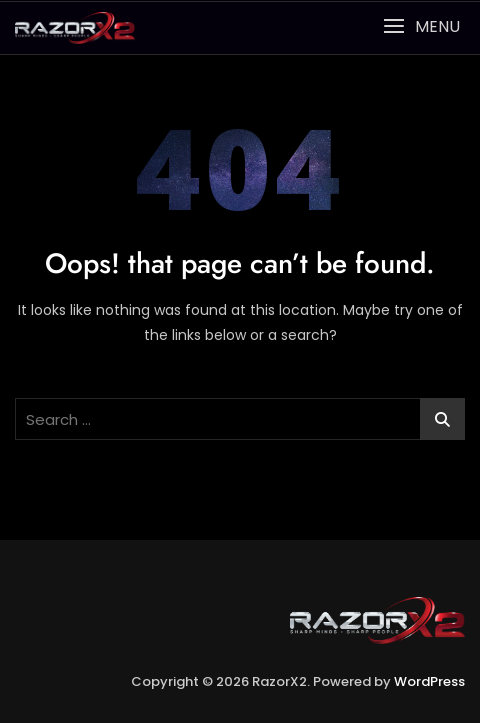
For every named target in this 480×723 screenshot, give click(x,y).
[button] (421, 26)
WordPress (429, 681)
